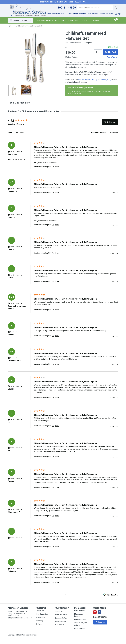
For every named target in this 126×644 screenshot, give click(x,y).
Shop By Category (21, 20)
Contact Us (41, 617)
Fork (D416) (82, 80)
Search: (15, 130)
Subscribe (100, 622)
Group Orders (93, 14)
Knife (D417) (92, 80)
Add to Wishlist (113, 57)
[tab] (99, 133)
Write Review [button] (110, 122)
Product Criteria (61, 615)
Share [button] (57, 167)
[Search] (25, 133)
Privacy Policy (61, 621)
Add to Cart (110, 52)
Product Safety (61, 618)
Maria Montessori (81, 620)
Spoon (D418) (106, 80)
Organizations (80, 628)
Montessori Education (79, 615)
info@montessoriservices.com (20, 618)
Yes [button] (53, 167)
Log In (118, 14)
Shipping (40, 621)
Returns (39, 624)
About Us (59, 611)
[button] (61, 595)
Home (10, 26)
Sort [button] (11, 133)
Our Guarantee (42, 614)
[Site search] (95, 8)
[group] (20, 121)
